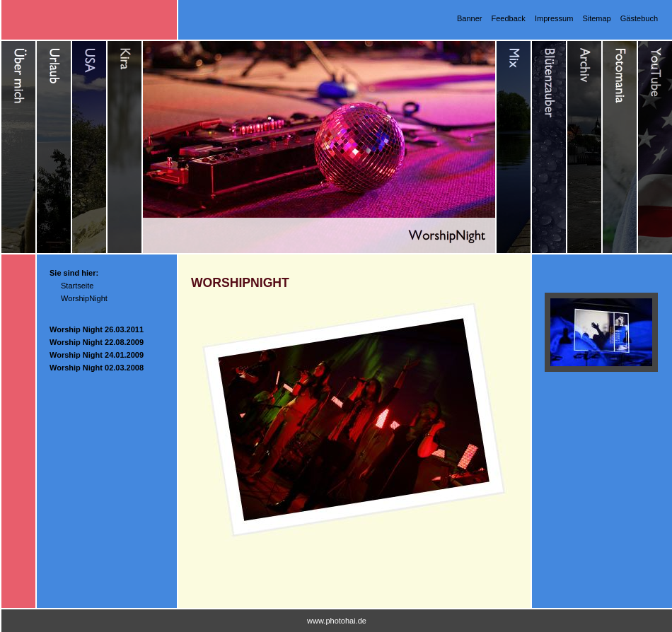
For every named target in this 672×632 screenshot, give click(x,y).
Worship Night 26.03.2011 (97, 329)
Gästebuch (639, 18)
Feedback (509, 18)
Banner (469, 18)
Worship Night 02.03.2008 (97, 368)
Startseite (77, 286)
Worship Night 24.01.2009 (97, 355)
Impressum (554, 18)
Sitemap (596, 18)
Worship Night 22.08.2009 (97, 342)
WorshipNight (84, 298)
